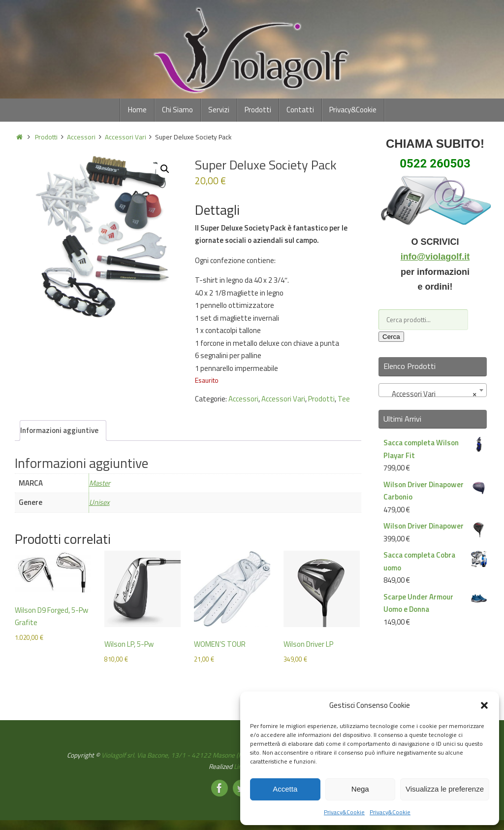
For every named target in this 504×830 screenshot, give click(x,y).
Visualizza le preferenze (445, 789)
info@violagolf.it (435, 257)
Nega (360, 789)
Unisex (100, 502)
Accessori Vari (126, 137)
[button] (484, 705)
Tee (344, 399)
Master (100, 483)
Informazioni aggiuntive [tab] (59, 430)
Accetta (285, 789)
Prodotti (46, 137)
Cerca (391, 337)
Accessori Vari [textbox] (430, 394)
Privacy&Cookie (344, 812)
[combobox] (433, 390)
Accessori (81, 137)
